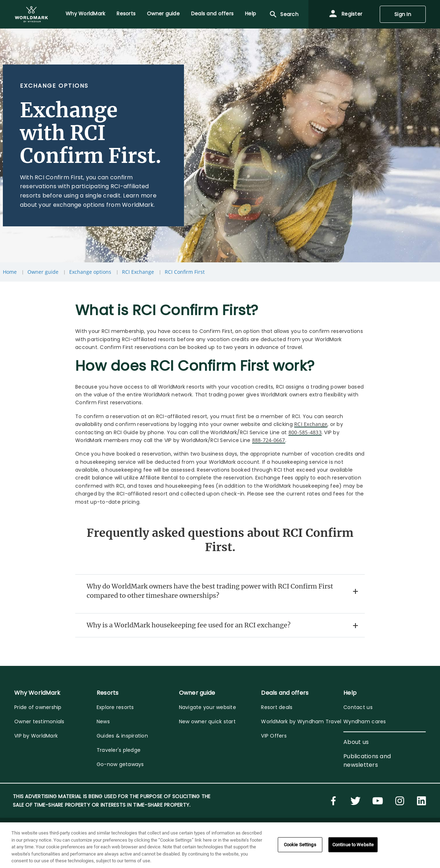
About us (356, 742)
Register (346, 14)
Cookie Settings (300, 845)
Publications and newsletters (367, 761)
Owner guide (43, 272)
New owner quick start (207, 721)
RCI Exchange (138, 272)
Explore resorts (115, 707)
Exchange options (90, 272)
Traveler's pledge (119, 750)
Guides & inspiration (122, 736)
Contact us (358, 707)
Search (284, 14)
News (103, 721)
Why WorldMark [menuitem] (85, 14)
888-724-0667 (269, 440)
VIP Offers (274, 736)
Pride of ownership (38, 707)
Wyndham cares (365, 721)
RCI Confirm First (185, 272)
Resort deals (277, 707)
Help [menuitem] (250, 14)
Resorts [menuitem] (126, 14)
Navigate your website (208, 707)
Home (10, 272)
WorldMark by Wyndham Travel (301, 721)
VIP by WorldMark (36, 736)
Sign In (403, 14)
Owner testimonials (39, 721)
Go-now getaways (120, 764)
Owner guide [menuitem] (163, 14)
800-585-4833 (305, 432)
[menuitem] (31, 14)
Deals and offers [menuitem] (212, 14)
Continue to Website (353, 845)
